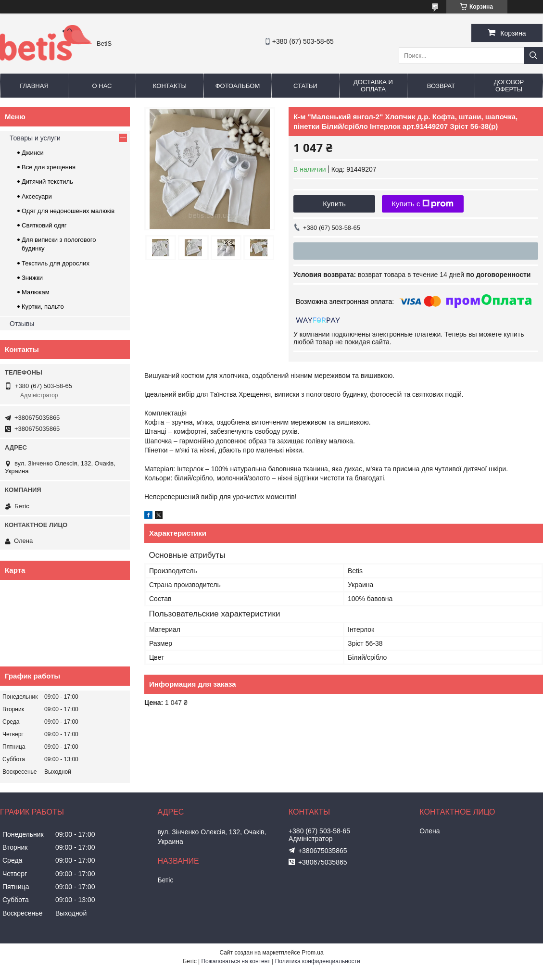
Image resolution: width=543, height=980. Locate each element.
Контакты (170, 86)
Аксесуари (37, 196)
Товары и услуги (35, 138)
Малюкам (36, 292)
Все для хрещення (49, 167)
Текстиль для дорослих (56, 263)
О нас (102, 86)
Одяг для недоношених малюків (68, 211)
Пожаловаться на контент (235, 961)
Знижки (32, 278)
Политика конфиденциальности (318, 961)
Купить (334, 204)
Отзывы (22, 324)
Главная (34, 86)
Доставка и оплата (373, 86)
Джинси (33, 153)
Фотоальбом (238, 86)
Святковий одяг (44, 225)
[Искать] (533, 56)
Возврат (441, 86)
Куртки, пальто (43, 307)
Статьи (305, 86)
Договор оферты (509, 86)
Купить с (423, 204)
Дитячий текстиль (47, 182)
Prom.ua (312, 953)
